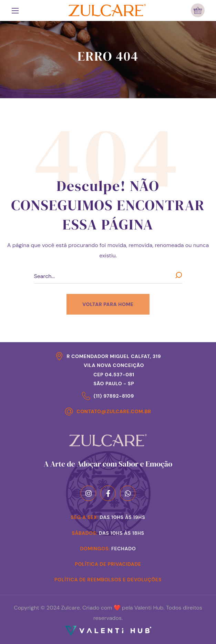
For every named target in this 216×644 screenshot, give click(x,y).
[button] (198, 10)
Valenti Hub (149, 608)
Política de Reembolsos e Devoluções (108, 580)
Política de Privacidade (108, 564)
